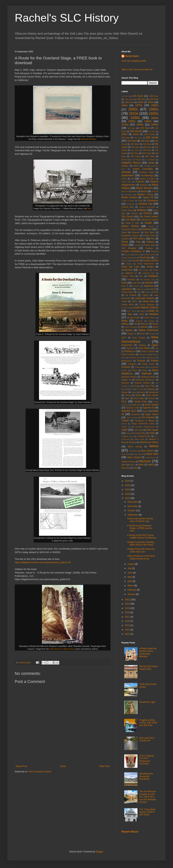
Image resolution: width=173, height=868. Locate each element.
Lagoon (145, 295)
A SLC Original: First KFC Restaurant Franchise (147, 760)
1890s (133, 109)
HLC (141, 276)
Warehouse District (149, 442)
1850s (151, 102)
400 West (135, 144)
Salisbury (151, 389)
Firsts (125, 242)
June (130, 573)
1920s (153, 113)
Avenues (140, 182)
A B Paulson (136, 160)
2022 (128, 498)
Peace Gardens (128, 354)
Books (135, 191)
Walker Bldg (139, 439)
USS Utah (138, 430)
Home (63, 766)
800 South (147, 153)
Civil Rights (131, 220)
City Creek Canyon (149, 217)
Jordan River (127, 292)
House (149, 283)
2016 (128, 621)
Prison (134, 370)
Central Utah (128, 207)
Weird (154, 446)
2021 (128, 600)
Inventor (136, 286)
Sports (145, 411)
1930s (135, 118)
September (133, 515)
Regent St (126, 380)
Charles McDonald (147, 207)
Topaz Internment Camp (143, 424)
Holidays (153, 276)
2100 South (149, 134)
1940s (155, 118)
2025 (128, 485)
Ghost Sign (145, 258)
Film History (139, 239)
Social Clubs (141, 402)
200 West (152, 131)
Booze (144, 191)
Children (142, 210)
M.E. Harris (132, 311)
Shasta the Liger (147, 702)
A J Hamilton (150, 160)
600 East (147, 147)
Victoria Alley (140, 433)
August (131, 564)
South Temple (151, 405)
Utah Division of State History (62, 649)
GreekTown (127, 270)
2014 (128, 630)
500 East (147, 144)
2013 (128, 634)
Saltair (134, 392)
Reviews (125, 383)
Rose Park (150, 386)
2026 (128, 481)
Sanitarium (153, 392)
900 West (150, 156)
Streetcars (136, 414)
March (131, 586)
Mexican (139, 321)
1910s (134, 113)
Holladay (131, 279)
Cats (140, 201)
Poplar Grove (148, 364)
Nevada (152, 334)
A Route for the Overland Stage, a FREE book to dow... (140, 528)
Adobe (151, 163)
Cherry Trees (127, 210)
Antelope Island (147, 172)
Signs (127, 398)
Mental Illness (150, 318)
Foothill (137, 245)
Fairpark (125, 239)
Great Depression (146, 264)
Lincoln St (125, 308)
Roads (137, 386)
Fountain (149, 248)
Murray (144, 327)
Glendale (135, 261)
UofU (125, 430)
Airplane (125, 166)
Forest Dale (149, 245)
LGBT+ (135, 301)
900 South (135, 156)
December (133, 502)
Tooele (124, 424)
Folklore (150, 242)
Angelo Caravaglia (143, 169)
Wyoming (126, 468)
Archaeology (147, 176)
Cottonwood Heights (149, 220)
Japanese (149, 286)
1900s (153, 109)
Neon (143, 334)
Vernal (129, 433)
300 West (132, 141)
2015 (128, 625)
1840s (141, 102)
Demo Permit (130, 226)
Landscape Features (145, 298)
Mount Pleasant (131, 327)
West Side (152, 454)
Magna (143, 311)
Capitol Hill (148, 197)
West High (126, 454)
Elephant (136, 232)
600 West (135, 150)
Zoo (135, 468)
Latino (124, 301)
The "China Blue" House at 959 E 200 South (148, 812)
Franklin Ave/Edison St (133, 251)
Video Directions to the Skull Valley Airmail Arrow (141, 557)
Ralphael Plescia (129, 377)
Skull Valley (139, 398)
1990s (155, 125)
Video (152, 433)
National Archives (89, 139)
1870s (139, 105)
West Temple (134, 457)
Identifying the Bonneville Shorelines (146, 776)
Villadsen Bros (127, 436)
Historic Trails (128, 276)
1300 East (129, 102)
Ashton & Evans (147, 179)
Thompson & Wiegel (145, 421)
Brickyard (129, 195)
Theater (125, 421)
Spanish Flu (149, 408)
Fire (153, 239)
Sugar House (152, 414)
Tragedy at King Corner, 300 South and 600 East (148, 723)
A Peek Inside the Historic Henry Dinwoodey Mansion (148, 652)
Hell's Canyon (144, 270)
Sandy (142, 392)
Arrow (124, 179)
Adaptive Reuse (131, 163)
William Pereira (128, 462)
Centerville (130, 204)
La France (131, 295)
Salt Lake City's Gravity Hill (147, 739)
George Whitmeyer (129, 258)
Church (148, 213)
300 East (126, 138)
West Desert (147, 451)
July (130, 568)
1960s (148, 121)
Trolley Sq (126, 427)
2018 (128, 612)
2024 (128, 490)
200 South (136, 131)
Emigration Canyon (130, 235)
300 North (138, 138)
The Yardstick (148, 417)
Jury (139, 292)
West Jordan (138, 454)
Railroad (146, 373)
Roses (124, 389)
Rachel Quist (132, 56)
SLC (124, 401)
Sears (138, 395)
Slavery (152, 398)
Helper (156, 270)
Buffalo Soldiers (129, 197)
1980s (140, 125)
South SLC (136, 405)
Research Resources (145, 380)
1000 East (154, 96)
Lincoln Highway (147, 304)
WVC (132, 465)
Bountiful (155, 191)
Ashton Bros (127, 182)
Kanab (148, 292)
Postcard (126, 367)
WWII (151, 465)
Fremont (155, 251)
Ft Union (128, 255)
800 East (134, 153)
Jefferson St (141, 289)
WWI (141, 465)
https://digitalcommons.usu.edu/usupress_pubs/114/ (43, 562)
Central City (145, 204)
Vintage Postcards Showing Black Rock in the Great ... (141, 543)
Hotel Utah (137, 283)
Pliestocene (127, 361)
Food (125, 245)
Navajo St (132, 334)
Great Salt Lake (130, 267)
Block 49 (125, 191)
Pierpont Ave (144, 354)
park (157, 348)
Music (156, 327)
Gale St (137, 255)
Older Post (104, 766)
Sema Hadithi (152, 395)
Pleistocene (151, 358)
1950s (132, 121)
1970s (125, 125)
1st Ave (131, 128)
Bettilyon (144, 185)
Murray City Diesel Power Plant (148, 668)
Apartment (128, 175)
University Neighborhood (145, 427)
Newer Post (21, 766)
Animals (126, 172)
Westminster (150, 457)
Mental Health (134, 318)
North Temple (139, 338)
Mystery (129, 330)
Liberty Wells (128, 304)
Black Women (144, 188)
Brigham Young (145, 194)
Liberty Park (148, 301)
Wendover (133, 451)
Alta (145, 166)
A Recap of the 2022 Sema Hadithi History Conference (142, 536)
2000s (125, 134)
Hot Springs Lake (148, 280)
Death (148, 223)
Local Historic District (146, 307)
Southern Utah (133, 408)
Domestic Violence (130, 229)
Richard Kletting (142, 383)
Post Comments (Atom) (40, 772)
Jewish (152, 289)
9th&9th (125, 160)
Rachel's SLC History (67, 18)
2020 (128, 604)
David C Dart (132, 223)
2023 (128, 494)
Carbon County (128, 201)
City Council (127, 217)
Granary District (151, 261)
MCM (142, 314)
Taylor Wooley (132, 418)
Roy (131, 389)
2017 (128, 617)
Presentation (140, 367)
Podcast (141, 361)
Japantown (127, 289)
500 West (135, 147)
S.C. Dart (140, 389)
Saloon (125, 392)
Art (132, 179)
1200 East (154, 99)
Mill (135, 324)
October (132, 511)
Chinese (135, 213)
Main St (154, 311)
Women (145, 461)
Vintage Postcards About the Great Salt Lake (141, 550)
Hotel (124, 283)
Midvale (151, 321)
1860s (125, 105)
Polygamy (132, 364)
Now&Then (127, 345)
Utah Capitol (152, 430)
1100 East (141, 99)
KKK (156, 292)
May (130, 577)
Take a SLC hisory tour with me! (137, 70)
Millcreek (145, 324)
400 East (145, 141)
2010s (136, 134)
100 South (138, 96)
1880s (155, 105)
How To (125, 286)
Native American (148, 330)
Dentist (151, 226)
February (132, 590)
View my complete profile (134, 61)
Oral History (144, 348)
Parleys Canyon (148, 351)
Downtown (147, 229)
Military (125, 324)
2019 (128, 608)
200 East (145, 128)
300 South (152, 137)
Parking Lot (130, 351)
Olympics (130, 348)
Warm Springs (135, 447)
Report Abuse (130, 832)
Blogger (99, 852)
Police (155, 361)
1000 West (129, 99)
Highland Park (149, 273)
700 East (147, 150)
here (89, 208)
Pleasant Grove (136, 358)
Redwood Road (148, 377)
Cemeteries (153, 201)
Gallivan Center (149, 255)
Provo (145, 370)
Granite (129, 264)
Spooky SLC (129, 411)
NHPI (124, 338)
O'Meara (142, 345)
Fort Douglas (129, 248)
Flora (138, 242)
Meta (124, 321)
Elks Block (150, 232)
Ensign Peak (149, 235)
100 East (125, 96)
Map (130, 314)
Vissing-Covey (144, 436)
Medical (154, 314)
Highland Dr (131, 273)
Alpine (136, 166)
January (132, 594)
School (128, 395)
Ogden (155, 345)
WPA (124, 465)
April (130, 581)
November (133, 506)
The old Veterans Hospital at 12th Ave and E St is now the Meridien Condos (148, 797)
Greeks (150, 267)
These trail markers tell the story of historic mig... (140, 520)
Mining (155, 324)
